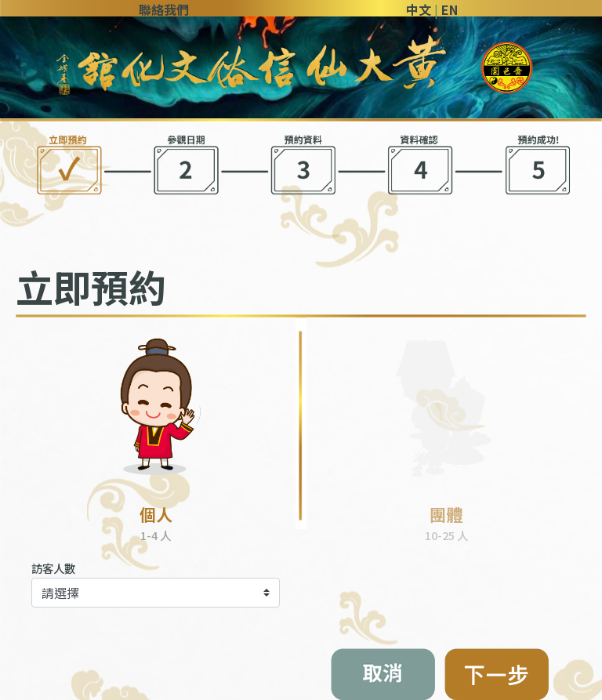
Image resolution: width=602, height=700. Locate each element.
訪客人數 (53, 568)
